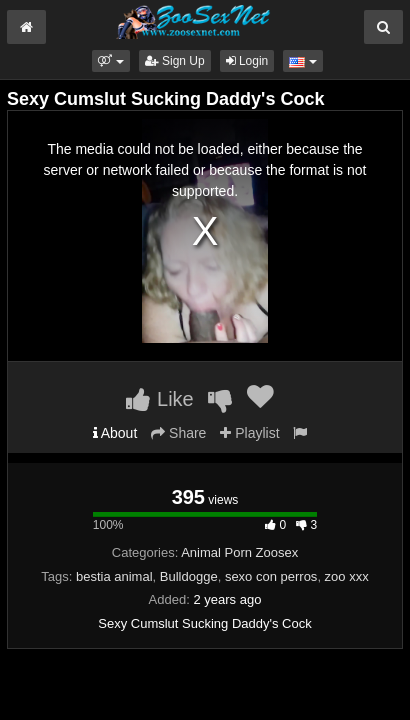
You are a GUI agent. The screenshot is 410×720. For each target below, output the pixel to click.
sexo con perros (271, 576)
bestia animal (114, 576)
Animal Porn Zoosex (239, 552)
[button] (110, 61)
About (115, 433)
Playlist (249, 433)
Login (247, 61)
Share (178, 433)
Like (159, 399)
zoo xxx (347, 576)
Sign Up (175, 61)
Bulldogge (189, 576)
